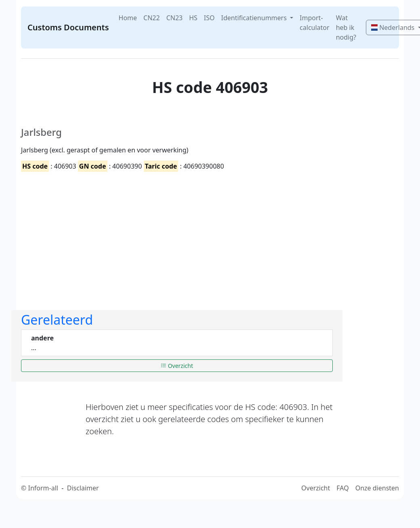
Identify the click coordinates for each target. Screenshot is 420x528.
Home (128, 18)
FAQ (342, 488)
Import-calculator (315, 23)
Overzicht (177, 366)
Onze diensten (377, 488)
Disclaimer (83, 488)
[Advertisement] (136, 234)
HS (193, 18)
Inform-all (43, 488)
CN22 (152, 18)
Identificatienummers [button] (255, 18)
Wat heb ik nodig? (346, 27)
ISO (209, 18)
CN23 (175, 18)
